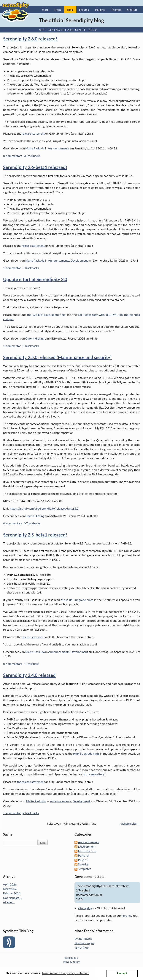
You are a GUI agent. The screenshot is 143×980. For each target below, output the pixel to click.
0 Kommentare (13, 156)
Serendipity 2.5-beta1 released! (35, 535)
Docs (58, 10)
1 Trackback (32, 664)
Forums (84, 10)
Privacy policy (71, 962)
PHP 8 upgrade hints (86, 753)
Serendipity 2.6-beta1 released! (35, 167)
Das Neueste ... (12, 897)
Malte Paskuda (35, 148)
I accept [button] (122, 973)
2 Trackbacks (31, 813)
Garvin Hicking (35, 338)
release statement (33, 133)
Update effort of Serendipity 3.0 (35, 279)
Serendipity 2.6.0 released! (30, 39)
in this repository (94, 774)
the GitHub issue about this (46, 315)
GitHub (132, 10)
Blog (70, 10)
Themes (116, 10)
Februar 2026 (12, 893)
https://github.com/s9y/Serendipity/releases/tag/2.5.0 (44, 508)
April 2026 (10, 884)
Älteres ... (9, 902)
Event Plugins (83, 938)
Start (45, 10)
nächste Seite (128, 823)
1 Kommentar (12, 268)
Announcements (59, 148)
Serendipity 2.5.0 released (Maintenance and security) (57, 357)
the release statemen (30, 782)
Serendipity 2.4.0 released (29, 675)
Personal (84, 855)
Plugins (100, 10)
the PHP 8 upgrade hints (77, 600)
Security (83, 864)
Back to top (71, 958)
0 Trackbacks (31, 346)
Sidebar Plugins (84, 943)
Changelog (85, 908)
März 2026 (10, 889)
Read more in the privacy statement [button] (66, 973)
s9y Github (82, 947)
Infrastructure (87, 851)
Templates (85, 869)
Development (79, 260)
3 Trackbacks (32, 156)
